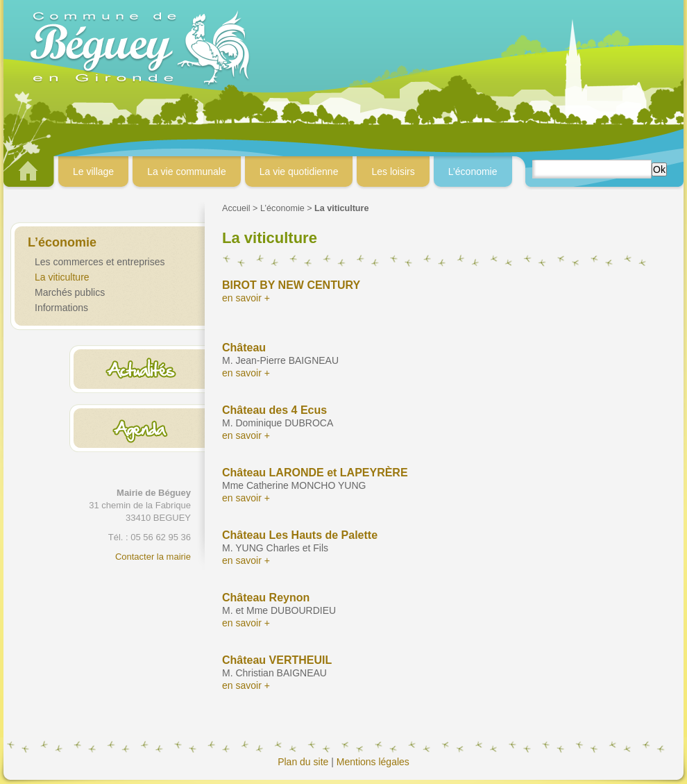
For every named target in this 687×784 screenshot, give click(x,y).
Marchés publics (70, 292)
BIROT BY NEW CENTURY (291, 285)
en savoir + (246, 298)
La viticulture (62, 277)
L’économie (282, 208)
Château (244, 348)
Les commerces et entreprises (100, 262)
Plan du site (303, 762)
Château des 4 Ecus (274, 410)
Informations (61, 308)
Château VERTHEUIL (277, 660)
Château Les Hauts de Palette (300, 535)
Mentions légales (373, 762)
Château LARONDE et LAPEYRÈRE (315, 473)
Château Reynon (266, 598)
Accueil (236, 208)
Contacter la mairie (153, 557)
